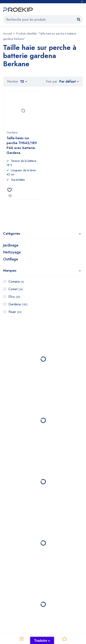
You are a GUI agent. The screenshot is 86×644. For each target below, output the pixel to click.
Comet (16, 289)
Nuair (15, 312)
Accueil (7, 34)
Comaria (16, 282)
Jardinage (11, 245)
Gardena (18, 304)
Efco (14, 297)
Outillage (11, 259)
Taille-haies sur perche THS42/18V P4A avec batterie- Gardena (22, 145)
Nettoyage (12, 252)
